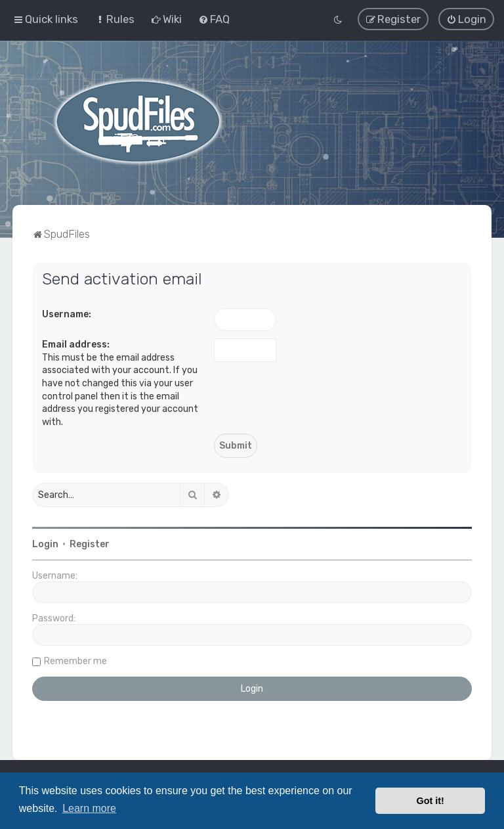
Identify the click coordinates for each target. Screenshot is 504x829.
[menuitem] (115, 19)
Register (90, 544)
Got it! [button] (430, 801)
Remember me (75, 661)
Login (45, 544)
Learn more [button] (89, 808)
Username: (67, 314)
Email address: (76, 344)
